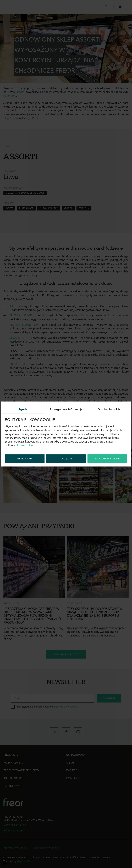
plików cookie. (24, 445)
